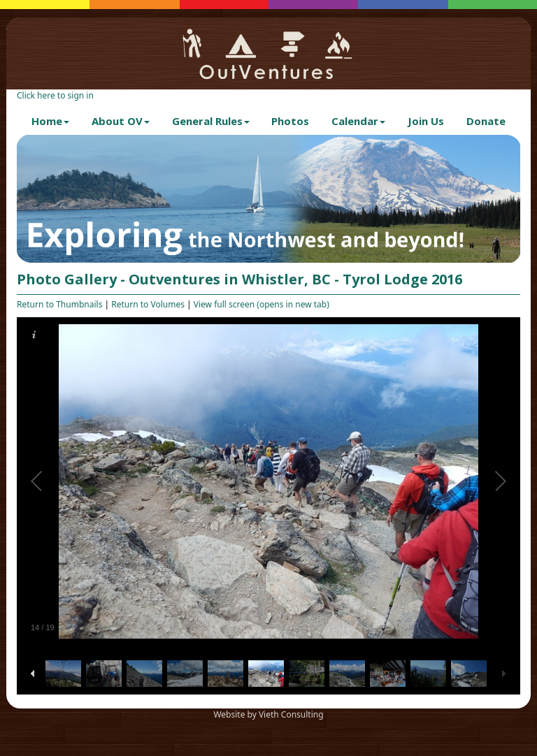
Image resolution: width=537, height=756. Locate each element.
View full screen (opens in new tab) (262, 304)
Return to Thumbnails (59, 304)
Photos (290, 121)
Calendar (358, 121)
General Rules (211, 121)
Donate (486, 121)
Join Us (426, 121)
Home (50, 121)
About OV (121, 121)
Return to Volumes (148, 304)
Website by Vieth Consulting (268, 714)
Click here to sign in (55, 95)
